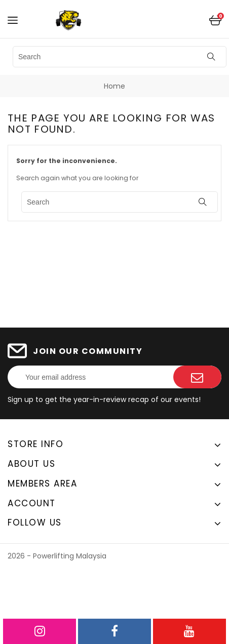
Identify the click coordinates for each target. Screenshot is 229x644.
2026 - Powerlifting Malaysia (57, 556)
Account (32, 503)
